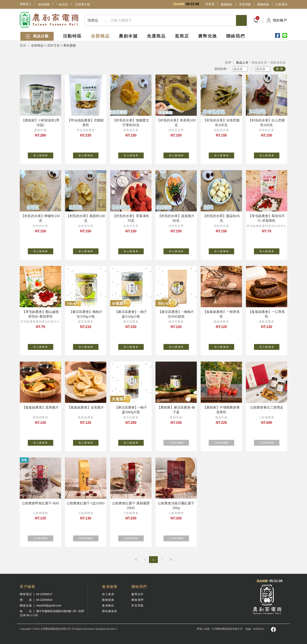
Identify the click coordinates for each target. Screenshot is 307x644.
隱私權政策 (110, 611)
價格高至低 (278, 62)
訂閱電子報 (83, 4)
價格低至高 (259, 62)
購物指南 (263, 4)
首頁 (23, 45)
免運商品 (156, 36)
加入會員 (108, 594)
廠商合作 (137, 594)
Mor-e (114, 629)
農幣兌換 (208, 36)
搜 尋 (279, 69)
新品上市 (242, 62)
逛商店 (182, 36)
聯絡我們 (236, 36)
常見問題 (245, 4)
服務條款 (227, 4)
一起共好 (62, 4)
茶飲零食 (53, 45)
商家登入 (26, 4)
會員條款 (108, 605)
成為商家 (44, 4)
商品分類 (36, 36)
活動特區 (72, 36)
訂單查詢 (281, 4)
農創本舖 (128, 36)
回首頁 (210, 4)
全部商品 (100, 36)
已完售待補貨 (179, 442)
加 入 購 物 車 (43, 155)
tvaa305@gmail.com (49, 605)
